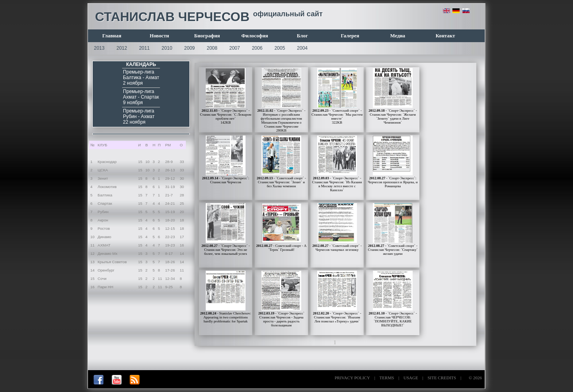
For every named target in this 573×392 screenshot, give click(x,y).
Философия (255, 36)
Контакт (445, 36)
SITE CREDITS (442, 378)
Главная (112, 36)
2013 (99, 48)
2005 (280, 48)
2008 (212, 48)
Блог (302, 36)
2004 (302, 48)
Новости (159, 36)
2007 (235, 48)
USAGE (411, 378)
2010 (167, 48)
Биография (207, 36)
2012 (122, 48)
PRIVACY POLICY (352, 378)
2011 (144, 48)
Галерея (350, 36)
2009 (190, 48)
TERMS (387, 378)
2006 (257, 48)
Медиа (398, 36)
